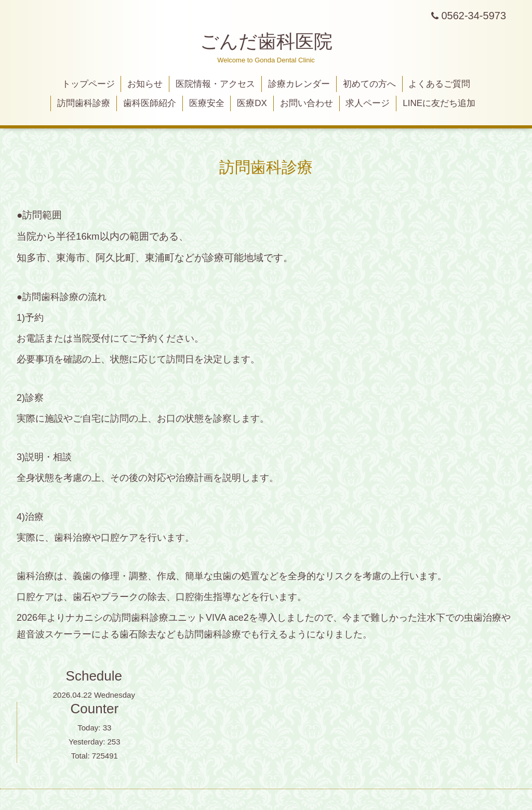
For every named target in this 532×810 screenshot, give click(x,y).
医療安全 (207, 103)
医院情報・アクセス (215, 84)
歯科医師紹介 (150, 103)
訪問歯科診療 (84, 103)
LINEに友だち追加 (439, 103)
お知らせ (145, 84)
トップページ (88, 84)
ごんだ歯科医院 (266, 41)
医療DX (252, 103)
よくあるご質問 (439, 84)
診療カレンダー (299, 84)
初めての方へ (369, 84)
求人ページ (368, 103)
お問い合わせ (307, 103)
